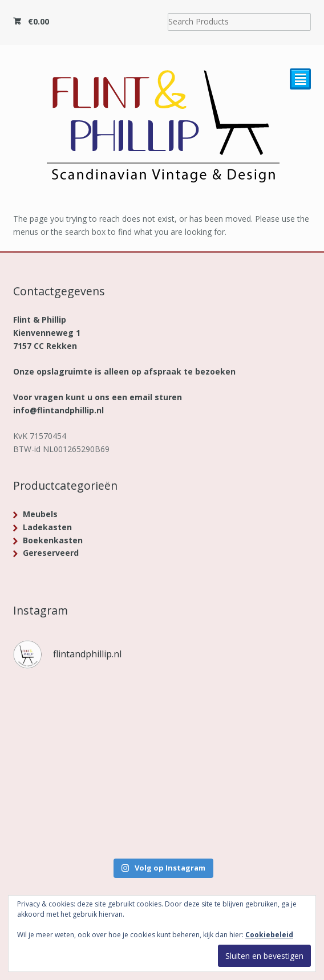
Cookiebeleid (269, 935)
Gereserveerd (51, 553)
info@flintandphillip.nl (58, 410)
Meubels (40, 514)
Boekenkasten (53, 540)
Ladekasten (47, 527)
